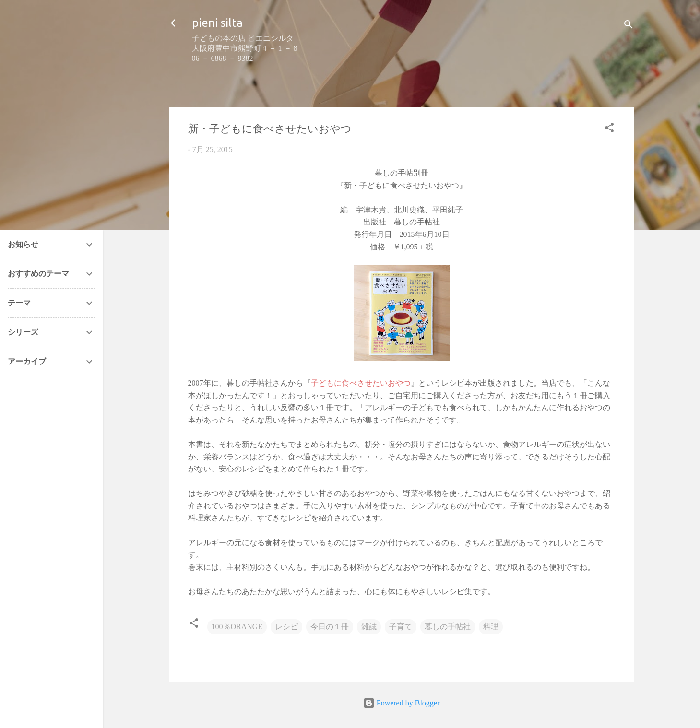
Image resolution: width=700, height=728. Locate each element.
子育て (401, 627)
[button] (609, 129)
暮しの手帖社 (448, 627)
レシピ (286, 627)
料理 (491, 627)
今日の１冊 (330, 627)
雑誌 (369, 627)
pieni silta (217, 23)
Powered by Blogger (402, 703)
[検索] (629, 26)
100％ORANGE (237, 627)
